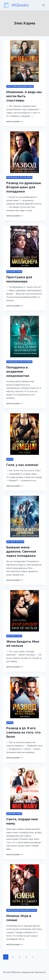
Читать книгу (15, 122)
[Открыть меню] (43, 5)
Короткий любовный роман (20, 86)
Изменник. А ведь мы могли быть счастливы (24, 96)
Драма (10, 459)
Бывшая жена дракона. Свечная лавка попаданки (21, 551)
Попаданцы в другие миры (19, 177)
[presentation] (24, 61)
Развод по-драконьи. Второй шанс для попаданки (24, 187)
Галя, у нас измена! (22, 465)
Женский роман (14, 272)
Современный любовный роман (22, 910)
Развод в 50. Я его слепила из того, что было (23, 732)
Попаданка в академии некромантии (18, 371)
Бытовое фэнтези (15, 542)
